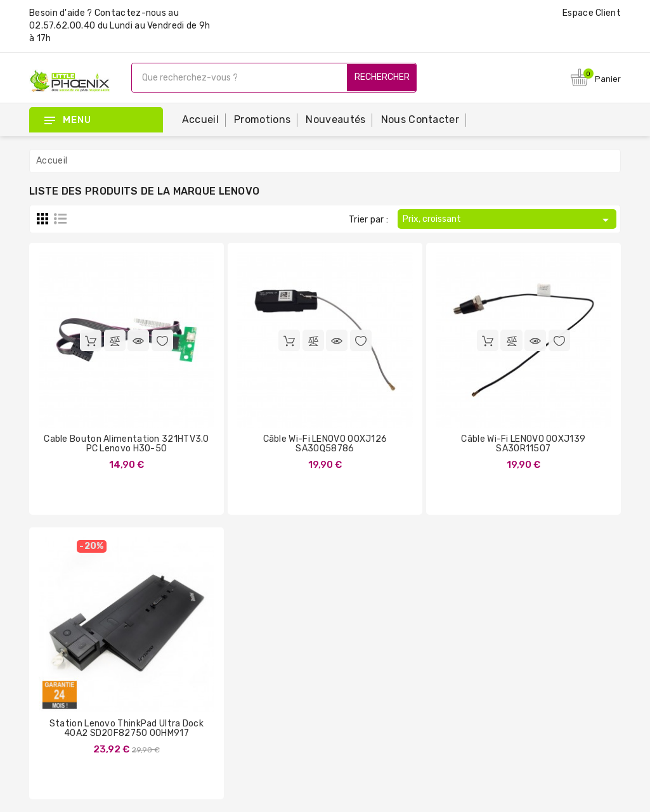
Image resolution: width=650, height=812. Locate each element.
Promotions (262, 119)
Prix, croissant (508, 220)
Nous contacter (420, 119)
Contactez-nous (130, 13)
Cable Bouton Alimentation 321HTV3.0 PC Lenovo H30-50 (127, 444)
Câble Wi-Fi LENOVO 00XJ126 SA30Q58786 (325, 444)
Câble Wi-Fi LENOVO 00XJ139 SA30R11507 (523, 444)
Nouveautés (335, 119)
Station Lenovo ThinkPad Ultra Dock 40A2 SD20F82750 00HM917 (127, 728)
